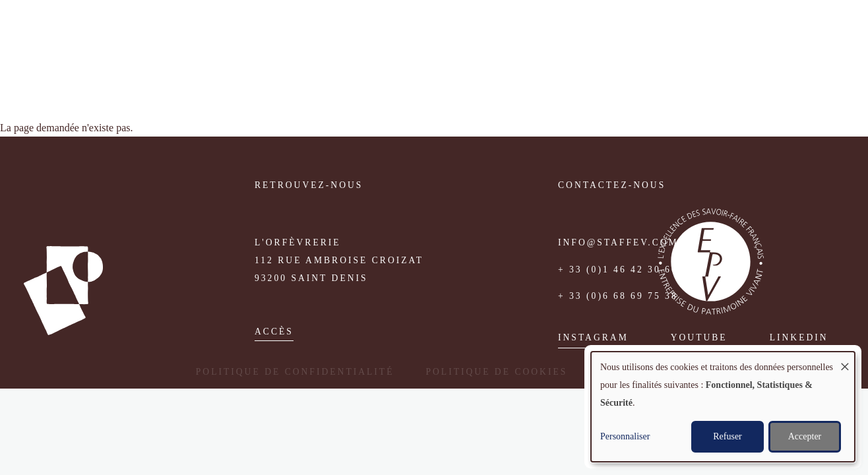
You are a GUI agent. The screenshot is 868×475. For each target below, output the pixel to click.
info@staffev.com (618, 242)
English (825, 35)
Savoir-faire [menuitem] (529, 36)
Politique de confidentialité (295, 372)
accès (274, 332)
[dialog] (723, 407)
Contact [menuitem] (743, 36)
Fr (807, 35)
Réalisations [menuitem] (615, 36)
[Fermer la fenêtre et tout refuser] (845, 360)
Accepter (805, 436)
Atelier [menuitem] (457, 36)
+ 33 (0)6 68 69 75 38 (618, 296)
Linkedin (799, 337)
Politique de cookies (496, 372)
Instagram (593, 337)
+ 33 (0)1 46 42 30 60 (618, 269)
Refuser (728, 436)
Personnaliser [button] (625, 436)
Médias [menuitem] (685, 36)
